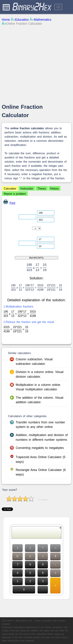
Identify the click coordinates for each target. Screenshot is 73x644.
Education (22, 20)
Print (9, 203)
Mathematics (43, 20)
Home (6, 20)
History (54, 189)
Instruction (27, 189)
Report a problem (15, 194)
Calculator (10, 189)
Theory (42, 189)
